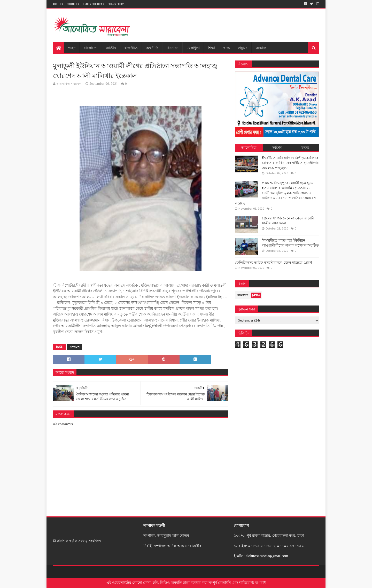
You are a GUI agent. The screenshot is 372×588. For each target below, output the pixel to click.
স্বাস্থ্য (227, 47)
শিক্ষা (211, 47)
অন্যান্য (261, 47)
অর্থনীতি (152, 47)
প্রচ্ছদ (72, 47)
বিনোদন (172, 47)
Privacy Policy (116, 4)
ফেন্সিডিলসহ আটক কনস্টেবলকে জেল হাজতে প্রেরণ (273, 263)
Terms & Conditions (93, 4)
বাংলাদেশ (91, 47)
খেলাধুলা (193, 47)
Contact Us (73, 4)
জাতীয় (111, 47)
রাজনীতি (131, 47)
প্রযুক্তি (243, 47)
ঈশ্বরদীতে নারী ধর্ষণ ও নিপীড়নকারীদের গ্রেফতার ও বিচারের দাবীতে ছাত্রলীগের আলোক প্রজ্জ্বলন (290, 163)
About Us (58, 4)
